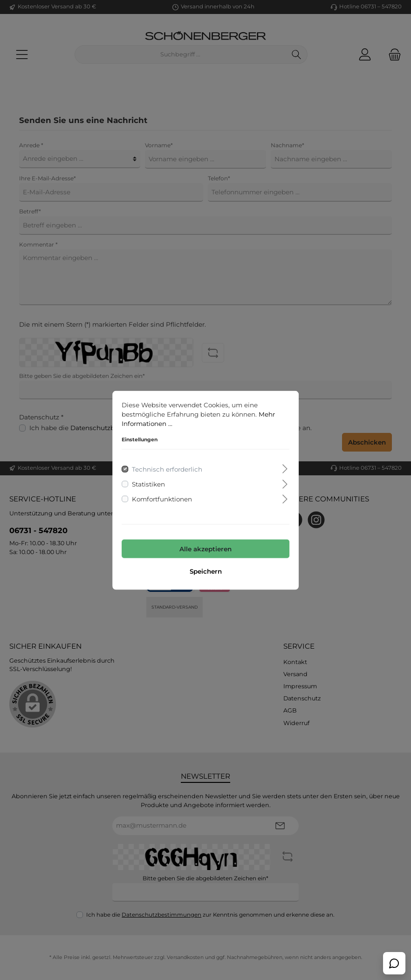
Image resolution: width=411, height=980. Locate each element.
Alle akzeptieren (205, 549)
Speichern (206, 571)
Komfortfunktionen (162, 499)
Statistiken (148, 484)
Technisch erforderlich (167, 469)
